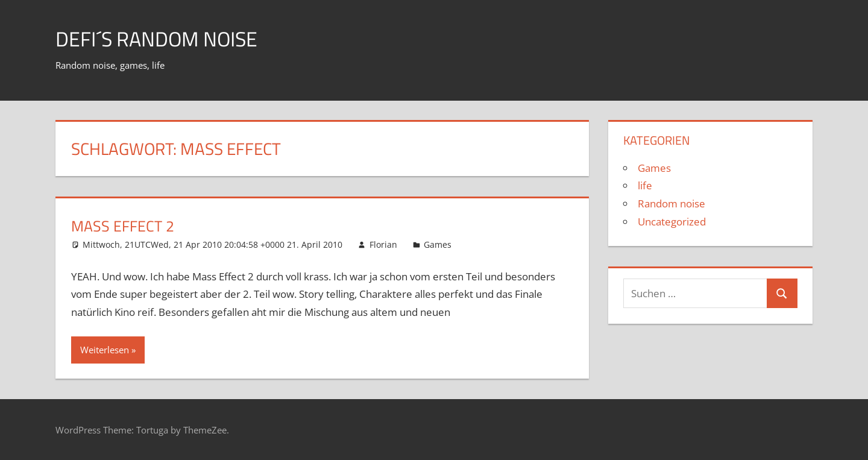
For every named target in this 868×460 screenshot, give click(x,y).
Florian (383, 244)
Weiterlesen (105, 350)
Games (438, 244)
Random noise (671, 203)
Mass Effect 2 (128, 225)
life (645, 185)
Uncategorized (672, 222)
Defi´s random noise (163, 38)
